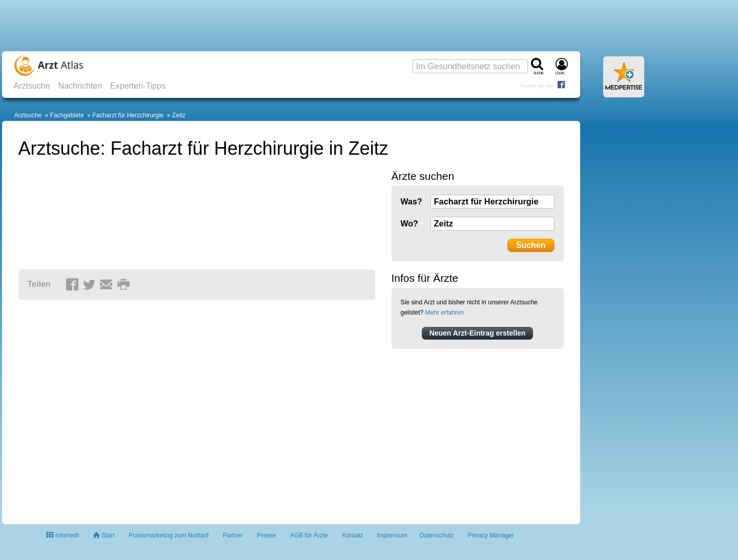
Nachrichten (80, 86)
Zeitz (179, 115)
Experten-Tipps (138, 86)
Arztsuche (32, 86)
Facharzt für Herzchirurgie (128, 115)
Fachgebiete (67, 115)
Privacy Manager (491, 535)
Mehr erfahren (445, 313)
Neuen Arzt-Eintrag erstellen (478, 333)
